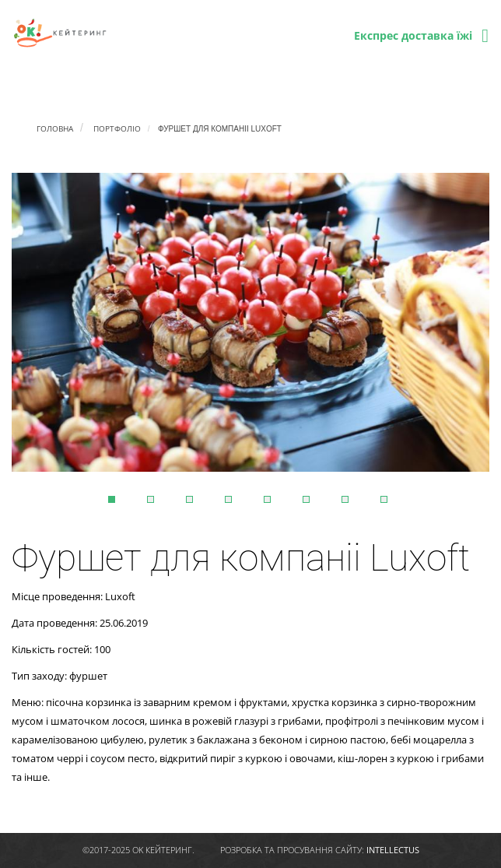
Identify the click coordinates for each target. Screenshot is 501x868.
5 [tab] (267, 499)
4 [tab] (228, 499)
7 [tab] (345, 499)
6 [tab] (306, 499)
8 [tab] (384, 499)
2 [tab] (151, 499)
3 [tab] (189, 499)
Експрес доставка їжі (413, 35)
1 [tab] (112, 499)
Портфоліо (117, 128)
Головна (55, 128)
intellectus (393, 850)
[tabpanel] (250, 322)
